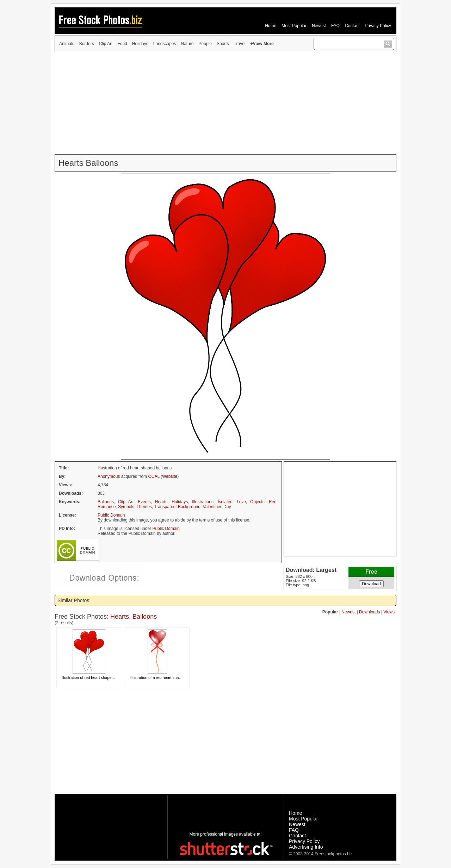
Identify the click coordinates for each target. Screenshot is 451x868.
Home (271, 26)
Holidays (140, 44)
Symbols (126, 507)
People (205, 44)
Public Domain (111, 515)
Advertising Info (306, 847)
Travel (240, 44)
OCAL (154, 476)
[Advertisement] (225, 103)
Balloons (106, 502)
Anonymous (109, 476)
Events (144, 502)
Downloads (369, 612)
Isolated (225, 502)
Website (170, 476)
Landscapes (165, 44)
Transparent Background (177, 507)
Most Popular (294, 26)
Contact (352, 26)
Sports (223, 44)
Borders (87, 44)
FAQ (335, 26)
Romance (107, 507)
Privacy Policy (378, 26)
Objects (257, 502)
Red (273, 502)
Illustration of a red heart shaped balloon (164, 677)
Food (122, 44)
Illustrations (203, 502)
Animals (67, 44)
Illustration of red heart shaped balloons (95, 677)
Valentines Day (217, 507)
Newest (319, 26)
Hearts (161, 502)
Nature (187, 44)
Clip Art (106, 44)
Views (389, 612)
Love (241, 502)
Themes (144, 507)
